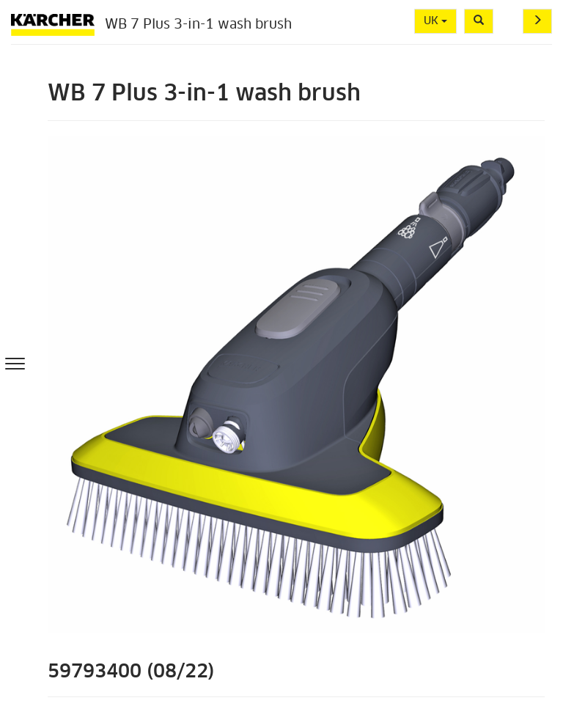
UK (435, 21)
